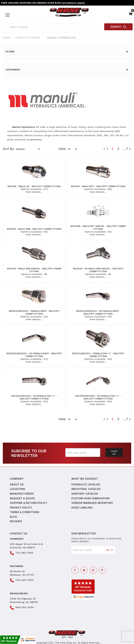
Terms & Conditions (25, 512)
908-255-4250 (25, 607)
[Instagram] (93, 570)
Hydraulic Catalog (86, 484)
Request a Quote (22, 498)
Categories (67, 70)
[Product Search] (54, 27)
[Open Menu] (8, 15)
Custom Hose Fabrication (91, 498)
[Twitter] (84, 570)
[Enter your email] (83, 453)
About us (17, 484)
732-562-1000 (24, 553)
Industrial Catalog (86, 489)
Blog (14, 517)
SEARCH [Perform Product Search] (118, 27)
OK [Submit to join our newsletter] (109, 550)
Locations (18, 489)
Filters (67, 52)
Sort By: (9, 149)
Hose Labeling (82, 508)
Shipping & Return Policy (29, 503)
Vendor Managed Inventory (92, 503)
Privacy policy (21, 508)
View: (62, 149)
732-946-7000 (25, 580)
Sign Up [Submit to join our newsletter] (114, 453)
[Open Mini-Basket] (131, 15)
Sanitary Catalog (85, 494)
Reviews (16, 521)
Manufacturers (22, 494)
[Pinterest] (102, 570)
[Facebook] (75, 570)
